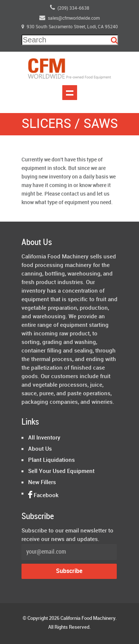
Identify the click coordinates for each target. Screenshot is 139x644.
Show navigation (70, 93)
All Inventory (44, 438)
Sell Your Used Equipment (61, 471)
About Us (40, 449)
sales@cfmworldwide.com (69, 18)
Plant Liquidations (52, 460)
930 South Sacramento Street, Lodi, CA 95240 (70, 27)
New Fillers (42, 483)
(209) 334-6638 (70, 7)
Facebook (43, 496)
